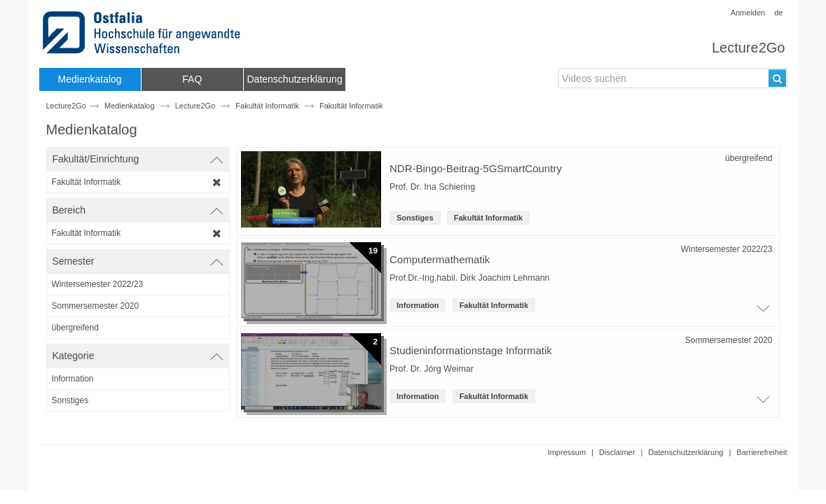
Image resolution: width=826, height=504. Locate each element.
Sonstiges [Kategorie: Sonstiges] (415, 218)
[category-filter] (138, 379)
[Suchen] (777, 78)
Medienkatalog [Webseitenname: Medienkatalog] (130, 106)
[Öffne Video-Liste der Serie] (762, 312)
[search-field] (673, 78)
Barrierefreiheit (762, 452)
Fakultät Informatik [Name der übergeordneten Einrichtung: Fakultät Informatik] (267, 106)
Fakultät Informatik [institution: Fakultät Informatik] (494, 305)
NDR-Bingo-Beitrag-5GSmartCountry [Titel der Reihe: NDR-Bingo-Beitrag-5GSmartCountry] (476, 168)
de (778, 13)
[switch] (138, 159)
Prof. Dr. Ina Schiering (432, 187)
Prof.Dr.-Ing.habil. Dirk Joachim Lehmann (470, 278)
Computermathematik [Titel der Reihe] (440, 259)
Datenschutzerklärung (686, 452)
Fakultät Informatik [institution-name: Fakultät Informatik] (488, 218)
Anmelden (748, 13)
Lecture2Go (749, 48)
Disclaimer (617, 452)
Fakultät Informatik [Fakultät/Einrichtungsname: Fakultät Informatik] (351, 106)
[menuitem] (90, 79)
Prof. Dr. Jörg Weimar (432, 369)
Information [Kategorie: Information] (418, 305)
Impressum (567, 452)
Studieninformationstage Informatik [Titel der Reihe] (471, 350)
